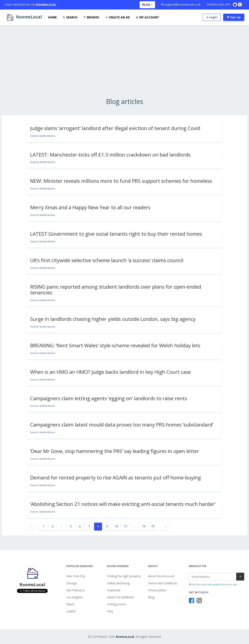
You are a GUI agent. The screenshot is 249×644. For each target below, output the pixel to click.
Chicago (72, 583)
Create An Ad (117, 17)
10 (116, 526)
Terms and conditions (163, 583)
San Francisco (76, 590)
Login (212, 17)
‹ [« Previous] (31, 526)
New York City (76, 576)
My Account (147, 17)
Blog (151, 597)
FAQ (110, 611)
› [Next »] (165, 526)
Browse (91, 17)
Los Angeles (74, 597)
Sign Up (234, 17)
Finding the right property (124, 576)
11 (126, 526)
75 (153, 526)
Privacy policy (157, 590)
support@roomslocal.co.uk (181, 4)
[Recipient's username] (213, 577)
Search (70, 17)
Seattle (71, 611)
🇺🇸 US (146, 5)
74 (144, 526)
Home (52, 17)
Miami (70, 604)
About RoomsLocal (161, 576)
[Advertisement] (124, 69)
